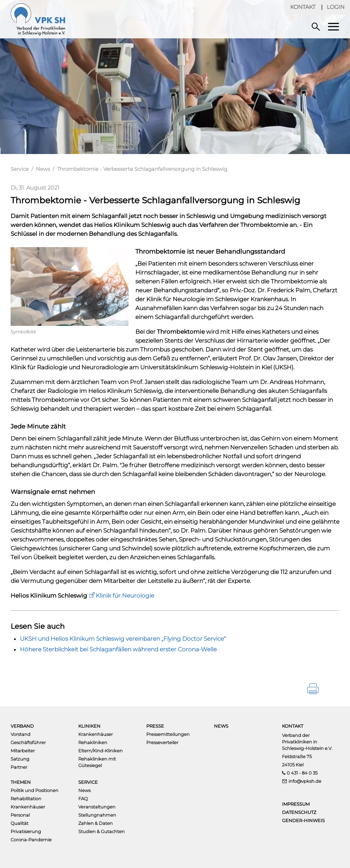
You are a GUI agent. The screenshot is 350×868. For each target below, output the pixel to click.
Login (336, 7)
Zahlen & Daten (96, 823)
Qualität (19, 823)
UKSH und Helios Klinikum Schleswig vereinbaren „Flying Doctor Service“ (123, 639)
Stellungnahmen (97, 815)
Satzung (20, 759)
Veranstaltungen (97, 807)
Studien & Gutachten (102, 831)
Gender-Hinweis (303, 820)
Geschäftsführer (28, 742)
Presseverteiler (162, 742)
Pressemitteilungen (168, 734)
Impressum (296, 804)
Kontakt (303, 7)
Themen (21, 782)
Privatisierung (26, 831)
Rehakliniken (93, 742)
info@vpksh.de (305, 781)
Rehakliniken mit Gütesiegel (97, 762)
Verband (22, 726)
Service (20, 169)
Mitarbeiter (23, 751)
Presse (155, 726)
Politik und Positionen (35, 790)
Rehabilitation (26, 799)
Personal (20, 815)
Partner (19, 767)
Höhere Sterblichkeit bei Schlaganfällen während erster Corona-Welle (118, 649)
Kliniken (89, 726)
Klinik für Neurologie (125, 596)
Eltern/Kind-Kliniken (100, 751)
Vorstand (21, 734)
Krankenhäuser (96, 734)
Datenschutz (299, 812)
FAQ (83, 799)
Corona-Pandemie (31, 840)
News (43, 169)
